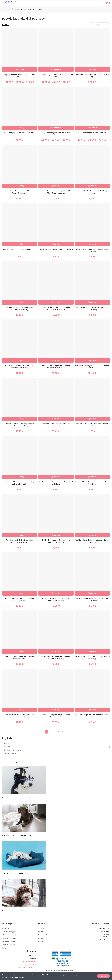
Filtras (5, 24)
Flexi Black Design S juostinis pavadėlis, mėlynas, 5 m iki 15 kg (56, 658)
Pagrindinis (8, 738)
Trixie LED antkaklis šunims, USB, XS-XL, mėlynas (92, 192)
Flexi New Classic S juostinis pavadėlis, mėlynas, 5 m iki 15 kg (20, 425)
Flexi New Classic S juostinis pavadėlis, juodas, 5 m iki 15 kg (92, 367)
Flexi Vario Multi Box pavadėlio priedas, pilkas (56, 249)
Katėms (7, 747)
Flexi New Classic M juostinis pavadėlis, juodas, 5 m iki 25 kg (92, 308)
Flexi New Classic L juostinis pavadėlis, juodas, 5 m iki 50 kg (92, 250)
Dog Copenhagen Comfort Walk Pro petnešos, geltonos (92, 134)
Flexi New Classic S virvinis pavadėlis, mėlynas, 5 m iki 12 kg (92, 483)
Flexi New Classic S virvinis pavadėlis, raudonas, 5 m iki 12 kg (20, 541)
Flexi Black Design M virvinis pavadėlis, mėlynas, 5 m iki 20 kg (56, 716)
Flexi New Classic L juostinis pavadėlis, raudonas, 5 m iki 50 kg (56, 308)
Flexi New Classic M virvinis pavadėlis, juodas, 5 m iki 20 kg (92, 425)
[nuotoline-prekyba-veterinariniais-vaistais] (56, 959)
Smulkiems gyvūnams (12, 750)
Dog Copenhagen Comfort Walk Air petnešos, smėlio (56, 76)
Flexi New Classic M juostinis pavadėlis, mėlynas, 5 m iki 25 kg (20, 367)
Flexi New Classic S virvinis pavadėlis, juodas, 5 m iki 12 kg (56, 483)
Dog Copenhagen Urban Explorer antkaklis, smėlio (20, 76)
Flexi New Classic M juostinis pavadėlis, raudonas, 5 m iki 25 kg (56, 367)
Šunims (7, 743)
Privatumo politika (17, 977)
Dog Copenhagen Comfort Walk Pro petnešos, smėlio (56, 134)
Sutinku (104, 976)
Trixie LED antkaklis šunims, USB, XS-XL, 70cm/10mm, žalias (20, 192)
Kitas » (64, 732)
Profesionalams (10, 753)
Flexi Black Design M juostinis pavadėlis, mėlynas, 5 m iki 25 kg (56, 599)
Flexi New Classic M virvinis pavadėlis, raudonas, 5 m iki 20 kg (20, 483)
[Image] (12, 2)
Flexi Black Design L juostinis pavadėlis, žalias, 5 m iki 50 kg (92, 541)
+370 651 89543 (30, 962)
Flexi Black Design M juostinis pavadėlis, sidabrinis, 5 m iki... (20, 658)
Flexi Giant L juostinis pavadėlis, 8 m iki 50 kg (20, 133)
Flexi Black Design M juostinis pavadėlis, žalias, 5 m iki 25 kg (92, 599)
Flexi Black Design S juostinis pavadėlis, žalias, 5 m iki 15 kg (92, 658)
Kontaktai (32, 951)
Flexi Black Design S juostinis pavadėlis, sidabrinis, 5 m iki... (20, 716)
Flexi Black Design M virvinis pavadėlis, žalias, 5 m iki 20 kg (92, 716)
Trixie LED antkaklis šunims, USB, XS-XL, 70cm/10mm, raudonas (56, 192)
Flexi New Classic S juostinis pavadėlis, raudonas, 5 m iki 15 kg (56, 425)
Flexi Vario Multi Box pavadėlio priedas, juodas (20, 249)
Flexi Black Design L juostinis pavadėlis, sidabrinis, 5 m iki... (20, 599)
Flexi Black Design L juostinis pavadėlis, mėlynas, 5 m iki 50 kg (56, 541)
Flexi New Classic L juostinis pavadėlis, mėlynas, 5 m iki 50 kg (20, 308)
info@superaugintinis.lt (27, 967)
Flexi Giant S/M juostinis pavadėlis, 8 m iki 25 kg (92, 76)
